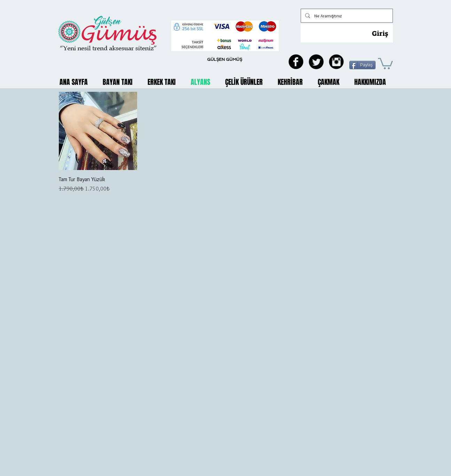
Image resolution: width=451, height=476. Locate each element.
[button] (385, 63)
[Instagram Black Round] (336, 62)
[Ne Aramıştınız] (346, 16)
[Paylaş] (362, 65)
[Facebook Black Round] (296, 62)
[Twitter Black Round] (316, 62)
